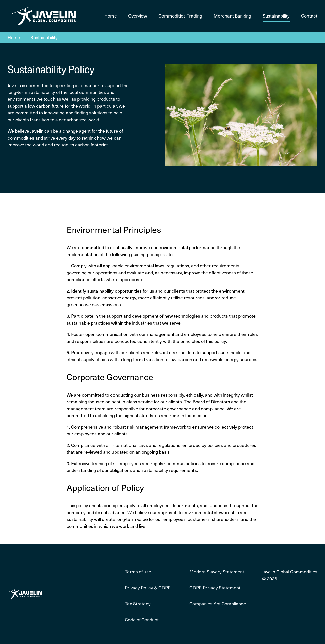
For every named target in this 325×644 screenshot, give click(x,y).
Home (111, 16)
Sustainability (276, 16)
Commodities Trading (180, 16)
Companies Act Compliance (218, 604)
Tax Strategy (138, 604)
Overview (138, 16)
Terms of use (138, 572)
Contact (309, 16)
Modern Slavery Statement (217, 572)
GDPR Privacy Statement (215, 588)
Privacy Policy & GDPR (148, 588)
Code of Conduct (142, 620)
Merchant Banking (232, 16)
